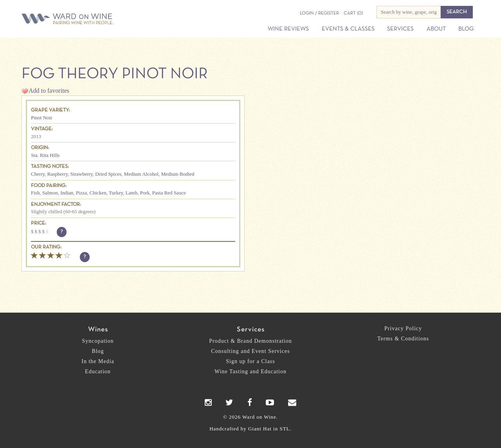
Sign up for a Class (250, 361)
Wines (98, 330)
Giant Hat (260, 429)
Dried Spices (108, 174)
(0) (353, 13)
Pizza (81, 193)
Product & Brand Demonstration (250, 341)
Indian (67, 193)
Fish (35, 193)
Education (98, 372)
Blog (466, 29)
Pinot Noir (42, 118)
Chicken (98, 193)
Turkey (116, 193)
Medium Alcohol (141, 174)
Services (400, 29)
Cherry (38, 174)
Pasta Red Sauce (169, 193)
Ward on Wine (95, 19)
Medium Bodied (178, 174)
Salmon (50, 193)
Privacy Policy (403, 328)
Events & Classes (348, 29)
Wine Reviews (288, 29)
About (436, 29)
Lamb (132, 193)
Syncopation (98, 341)
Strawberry (82, 174)
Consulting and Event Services (250, 351)
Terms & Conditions (403, 339)
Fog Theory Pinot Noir (115, 74)
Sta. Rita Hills (45, 155)
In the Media (98, 361)
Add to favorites (49, 91)
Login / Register (319, 13)
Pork (145, 193)
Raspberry (58, 174)
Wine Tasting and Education (250, 372)
